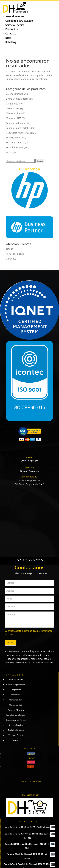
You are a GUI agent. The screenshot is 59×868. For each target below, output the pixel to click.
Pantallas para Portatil (18, 128)
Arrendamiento (15, 16)
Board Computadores (17, 99)
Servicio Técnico (15, 25)
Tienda (10, 249)
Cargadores (12, 104)
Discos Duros (13, 108)
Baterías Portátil (14, 94)
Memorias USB (14, 118)
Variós (9, 152)
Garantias (11, 259)
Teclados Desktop (15, 142)
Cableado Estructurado (19, 21)
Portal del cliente (15, 254)
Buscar (40, 161)
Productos (12, 29)
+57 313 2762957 (30, 461)
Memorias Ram (14, 113)
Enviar (11, 643)
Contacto (11, 34)
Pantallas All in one (16, 123)
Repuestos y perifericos (18, 133)
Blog (8, 38)
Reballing (11, 42)
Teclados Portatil (15, 147)
